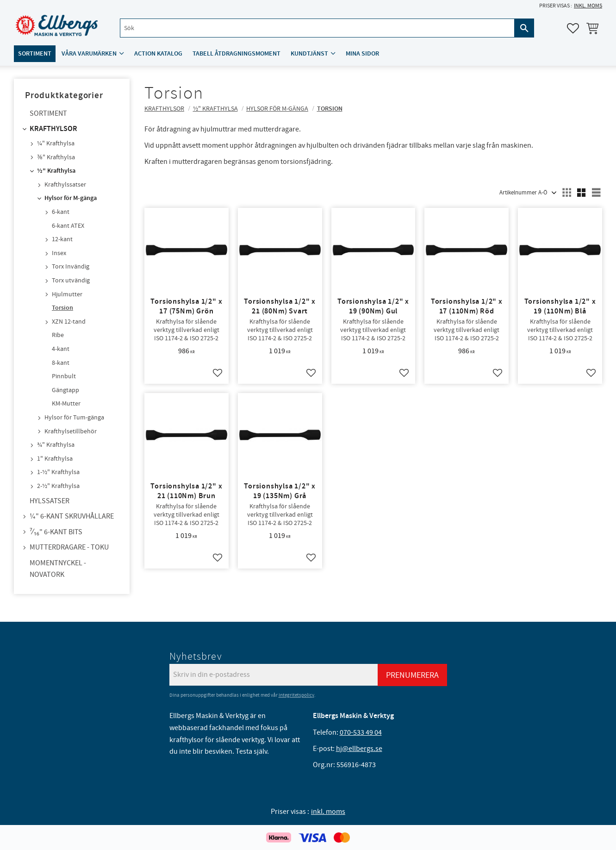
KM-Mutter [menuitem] (66, 404)
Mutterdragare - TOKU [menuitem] (69, 547)
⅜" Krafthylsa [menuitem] (56, 157)
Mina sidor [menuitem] (362, 54)
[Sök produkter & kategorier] (317, 28)
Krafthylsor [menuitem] (53, 129)
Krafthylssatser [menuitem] (65, 185)
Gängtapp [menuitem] (65, 390)
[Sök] (524, 28)
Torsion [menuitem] (62, 308)
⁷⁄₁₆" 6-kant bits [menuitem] (56, 532)
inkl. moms (588, 6)
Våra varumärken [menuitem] (89, 54)
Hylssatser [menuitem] (50, 501)
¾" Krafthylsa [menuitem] (56, 445)
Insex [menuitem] (59, 253)
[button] (573, 28)
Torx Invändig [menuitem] (71, 267)
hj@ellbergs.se (359, 749)
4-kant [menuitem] (61, 349)
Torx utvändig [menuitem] (71, 281)
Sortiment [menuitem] (35, 54)
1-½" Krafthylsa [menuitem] (58, 472)
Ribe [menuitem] (58, 335)
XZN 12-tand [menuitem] (69, 322)
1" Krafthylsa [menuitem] (55, 459)
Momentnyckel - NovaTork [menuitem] (58, 569)
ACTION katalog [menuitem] (158, 54)
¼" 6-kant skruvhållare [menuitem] (72, 516)
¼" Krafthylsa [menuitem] (56, 144)
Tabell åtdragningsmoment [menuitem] (236, 54)
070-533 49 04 (361, 732)
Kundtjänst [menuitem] (309, 54)
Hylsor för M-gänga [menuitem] (71, 198)
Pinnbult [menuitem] (64, 376)
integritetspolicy (296, 695)
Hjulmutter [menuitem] (67, 294)
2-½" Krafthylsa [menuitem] (58, 486)
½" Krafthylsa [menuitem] (56, 171)
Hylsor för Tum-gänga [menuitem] (74, 418)
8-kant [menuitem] (61, 363)
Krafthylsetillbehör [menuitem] (71, 431)
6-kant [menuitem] (61, 212)
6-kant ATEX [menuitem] (68, 226)
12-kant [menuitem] (62, 239)
